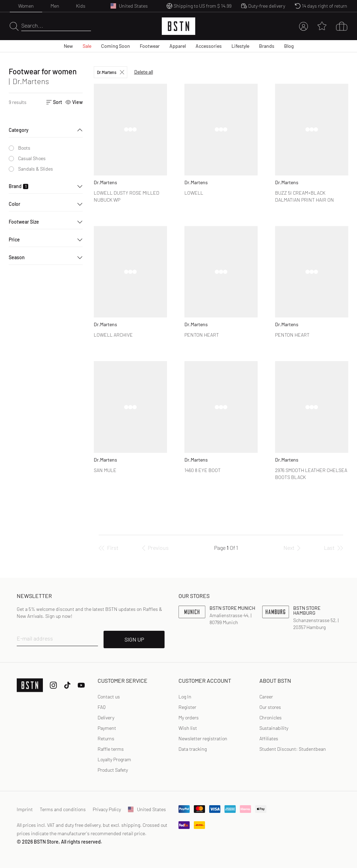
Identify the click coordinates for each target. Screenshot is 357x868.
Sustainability (274, 728)
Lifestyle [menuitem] (240, 46)
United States (147, 809)
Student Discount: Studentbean (293, 749)
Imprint (25, 809)
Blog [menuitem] (289, 46)
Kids (81, 6)
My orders (189, 717)
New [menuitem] (68, 46)
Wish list (188, 728)
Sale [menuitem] (87, 46)
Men (55, 6)
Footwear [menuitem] (150, 46)
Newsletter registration (203, 738)
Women (26, 6)
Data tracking (193, 749)
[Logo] (178, 26)
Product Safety (113, 770)
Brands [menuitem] (267, 46)
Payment (107, 728)
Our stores (270, 707)
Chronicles (271, 717)
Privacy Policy (107, 809)
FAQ (102, 707)
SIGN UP (134, 639)
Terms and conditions (63, 809)
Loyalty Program (114, 759)
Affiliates (269, 738)
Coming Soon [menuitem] (116, 46)
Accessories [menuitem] (209, 46)
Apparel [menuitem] (178, 46)
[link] (185, 697)
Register (187, 707)
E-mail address (35, 638)
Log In (185, 697)
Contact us (109, 697)
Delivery (106, 717)
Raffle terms (111, 749)
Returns (106, 738)
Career (266, 697)
